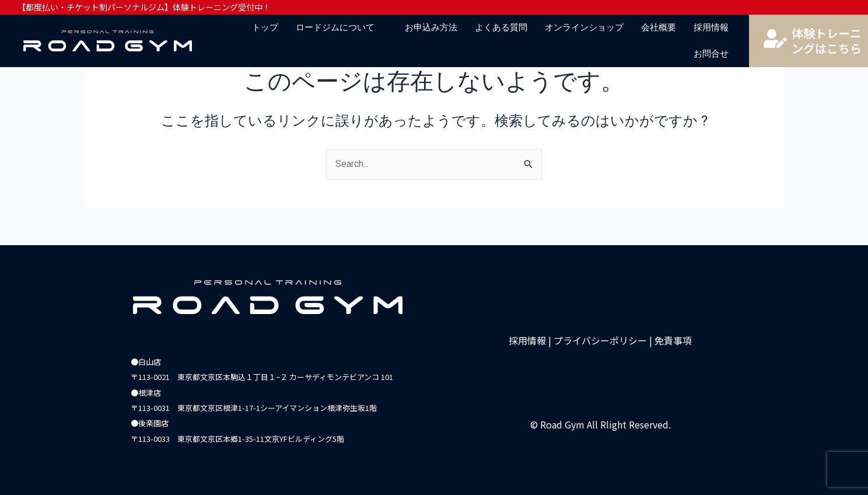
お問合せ (711, 54)
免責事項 (673, 340)
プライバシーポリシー (600, 340)
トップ (265, 27)
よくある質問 (501, 27)
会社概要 (659, 27)
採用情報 (711, 27)
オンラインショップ (584, 27)
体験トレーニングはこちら (827, 41)
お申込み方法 (431, 27)
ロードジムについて (342, 27)
